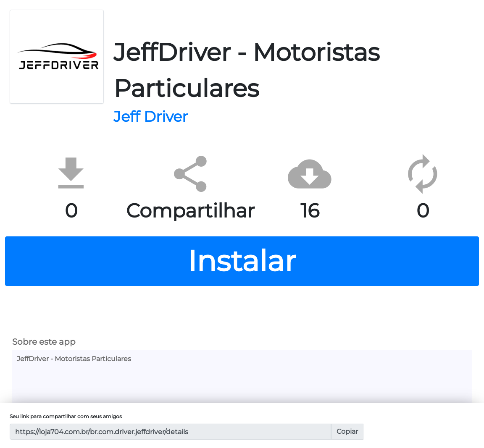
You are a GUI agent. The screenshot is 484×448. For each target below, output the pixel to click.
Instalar (242, 261)
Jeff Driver (151, 117)
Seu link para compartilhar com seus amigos (66, 416)
